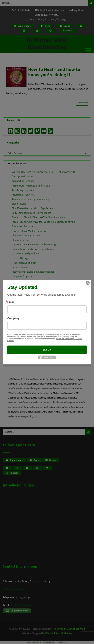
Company (13, 318)
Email (11, 302)
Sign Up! (47, 350)
